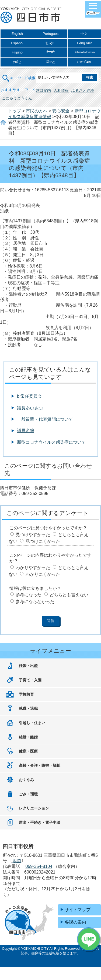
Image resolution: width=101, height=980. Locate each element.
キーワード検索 (19, 75)
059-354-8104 (39, 866)
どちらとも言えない (69, 595)
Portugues (51, 34)
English (17, 34)
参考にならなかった (35, 602)
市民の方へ (37, 111)
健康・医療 (28, 751)
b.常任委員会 (29, 396)
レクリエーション (34, 808)
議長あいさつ (30, 408)
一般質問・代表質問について (45, 419)
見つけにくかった (43, 541)
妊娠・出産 (28, 666)
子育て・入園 (30, 680)
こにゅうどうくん (17, 98)
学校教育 (26, 694)
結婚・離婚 (28, 737)
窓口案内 (43, 91)
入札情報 (61, 91)
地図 (17, 861)
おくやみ (26, 780)
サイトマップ (78, 910)
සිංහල (51, 62)
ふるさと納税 (83, 91)
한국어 (50, 43)
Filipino (17, 52)
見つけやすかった (33, 535)
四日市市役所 (31, 15)
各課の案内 (75, 922)
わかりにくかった (43, 574)
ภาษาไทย (84, 62)
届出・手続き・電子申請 (40, 822)
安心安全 (61, 111)
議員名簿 (26, 431)
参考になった (29, 595)
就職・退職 (28, 708)
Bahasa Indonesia (84, 52)
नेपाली (50, 52)
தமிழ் (17, 62)
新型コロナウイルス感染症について (51, 442)
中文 (84, 34)
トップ (15, 111)
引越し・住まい (32, 723)
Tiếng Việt (84, 43)
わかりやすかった (33, 568)
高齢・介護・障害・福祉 (40, 765)
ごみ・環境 (28, 794)
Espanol (17, 43)
